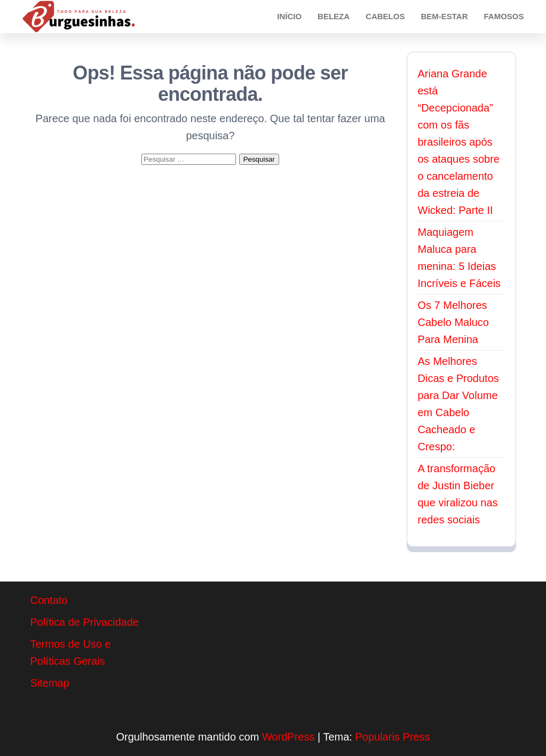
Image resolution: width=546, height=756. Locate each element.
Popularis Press (392, 737)
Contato (49, 600)
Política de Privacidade (85, 622)
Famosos (504, 16)
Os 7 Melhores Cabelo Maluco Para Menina (453, 322)
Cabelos (385, 16)
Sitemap (50, 683)
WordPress (288, 737)
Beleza (334, 16)
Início (289, 16)
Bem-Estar (444, 16)
